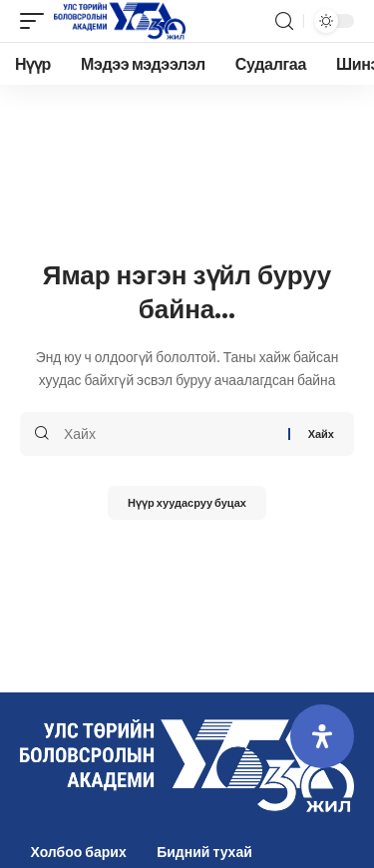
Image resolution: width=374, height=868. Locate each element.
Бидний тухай (204, 852)
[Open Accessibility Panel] (322, 736)
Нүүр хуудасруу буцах (187, 502)
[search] (284, 21)
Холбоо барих (79, 852)
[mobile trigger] (37, 21)
